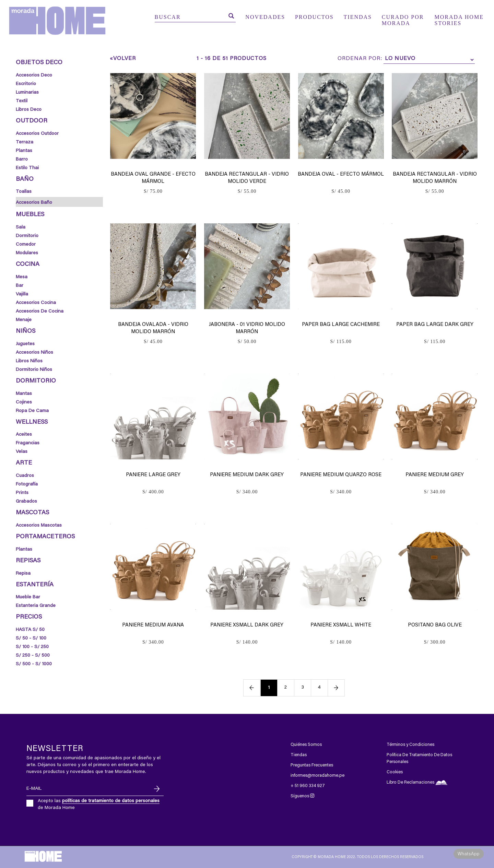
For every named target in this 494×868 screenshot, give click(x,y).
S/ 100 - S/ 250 (32, 647)
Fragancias (28, 443)
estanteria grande (36, 606)
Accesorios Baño (34, 203)
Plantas (24, 151)
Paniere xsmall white (341, 625)
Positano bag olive (435, 625)
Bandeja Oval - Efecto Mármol (341, 174)
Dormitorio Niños (34, 370)
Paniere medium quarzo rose (341, 475)
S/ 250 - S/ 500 (33, 656)
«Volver (123, 59)
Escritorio (26, 84)
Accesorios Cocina (36, 303)
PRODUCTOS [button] (314, 17)
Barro (22, 160)
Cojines (24, 402)
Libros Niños (29, 361)
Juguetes (25, 344)
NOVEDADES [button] (265, 17)
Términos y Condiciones (410, 745)
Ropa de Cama (32, 411)
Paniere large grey (153, 475)
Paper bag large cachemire (341, 325)
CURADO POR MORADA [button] (403, 18)
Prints (22, 493)
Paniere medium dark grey (247, 475)
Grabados (26, 502)
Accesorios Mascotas (39, 526)
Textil (22, 101)
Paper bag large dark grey (435, 325)
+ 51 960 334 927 (308, 786)
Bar (20, 286)
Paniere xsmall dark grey (247, 625)
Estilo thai (27, 168)
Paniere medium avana (153, 625)
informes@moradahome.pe (317, 776)
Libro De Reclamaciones (417, 782)
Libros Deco (29, 110)
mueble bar (28, 597)
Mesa (22, 277)
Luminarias (27, 93)
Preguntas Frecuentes (312, 765)
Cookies (395, 772)
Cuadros (25, 476)
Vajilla (22, 294)
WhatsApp (469, 854)
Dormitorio (27, 236)
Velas (22, 452)
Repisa (23, 574)
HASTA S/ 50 (30, 630)
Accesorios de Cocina (40, 312)
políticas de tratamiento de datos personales (111, 801)
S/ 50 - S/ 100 (31, 638)
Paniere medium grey (435, 475)
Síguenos (302, 796)
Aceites (24, 435)
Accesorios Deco (34, 75)
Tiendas (299, 755)
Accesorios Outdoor (37, 134)
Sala (21, 227)
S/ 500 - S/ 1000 (34, 664)
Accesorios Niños (34, 353)
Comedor (26, 245)
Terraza (25, 142)
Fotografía (27, 484)
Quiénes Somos (306, 745)
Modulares (27, 253)
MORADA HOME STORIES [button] (459, 18)
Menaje (24, 320)
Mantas (24, 394)
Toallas (24, 192)
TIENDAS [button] (358, 17)
